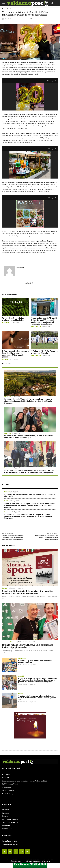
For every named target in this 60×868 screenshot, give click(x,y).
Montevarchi (22, 659)
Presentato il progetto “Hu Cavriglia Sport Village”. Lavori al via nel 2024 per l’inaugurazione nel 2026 (46, 537)
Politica (7, 501)
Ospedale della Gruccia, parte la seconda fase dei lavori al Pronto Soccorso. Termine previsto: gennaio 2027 (37, 698)
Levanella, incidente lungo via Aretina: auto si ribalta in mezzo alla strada (30, 495)
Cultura (5, 588)
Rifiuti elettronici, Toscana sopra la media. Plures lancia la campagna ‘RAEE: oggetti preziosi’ (15, 354)
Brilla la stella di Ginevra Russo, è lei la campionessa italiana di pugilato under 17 (28, 646)
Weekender (6, 323)
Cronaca (7, 492)
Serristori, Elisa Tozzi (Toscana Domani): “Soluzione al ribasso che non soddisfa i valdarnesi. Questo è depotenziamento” (13, 537)
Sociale (20, 694)
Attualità (21, 676)
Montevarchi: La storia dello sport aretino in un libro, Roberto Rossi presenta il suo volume (28, 592)
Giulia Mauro (12, 588)
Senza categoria (7, 9)
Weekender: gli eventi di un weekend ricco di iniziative (13, 319)
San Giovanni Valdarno (10, 642)
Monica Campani (23, 702)
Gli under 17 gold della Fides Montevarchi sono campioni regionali (35, 662)
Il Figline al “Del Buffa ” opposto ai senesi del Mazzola (44, 352)
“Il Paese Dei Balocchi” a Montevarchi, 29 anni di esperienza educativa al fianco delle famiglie (29, 437)
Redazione (10, 19)
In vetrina (5, 359)
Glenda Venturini (23, 684)
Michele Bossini (22, 642)
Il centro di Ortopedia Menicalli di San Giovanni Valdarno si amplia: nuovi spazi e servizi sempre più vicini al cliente (44, 321)
